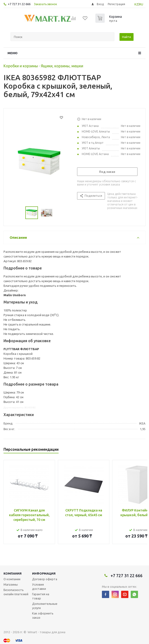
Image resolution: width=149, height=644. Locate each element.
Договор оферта (45, 579)
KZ (136, 4)
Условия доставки (39, 587)
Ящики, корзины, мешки (62, 66)
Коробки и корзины (21, 66)
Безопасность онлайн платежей (16, 592)
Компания (13, 573)
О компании (12, 579)
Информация (44, 573)
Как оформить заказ (43, 615)
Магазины (11, 584)
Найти (127, 37)
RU (141, 4)
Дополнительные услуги (45, 606)
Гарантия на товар (41, 596)
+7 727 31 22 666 (19, 4)
